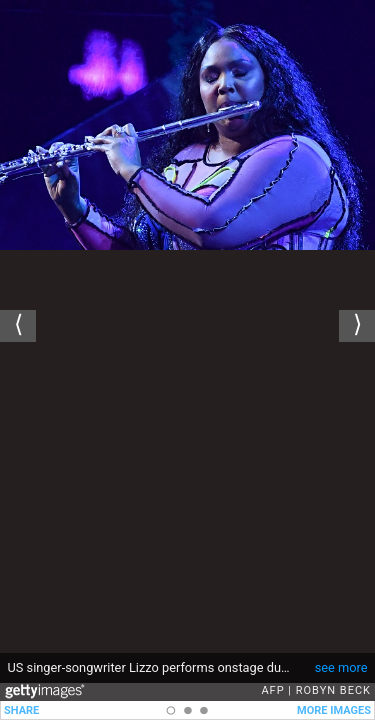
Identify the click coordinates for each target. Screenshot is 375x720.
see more (341, 667)
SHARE (21, 710)
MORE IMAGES (334, 710)
